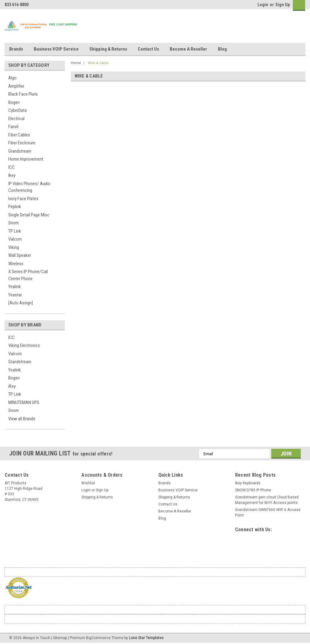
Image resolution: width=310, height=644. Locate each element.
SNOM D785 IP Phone (253, 490)
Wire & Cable (98, 63)
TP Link (15, 231)
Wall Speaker (20, 255)
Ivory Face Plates (23, 199)
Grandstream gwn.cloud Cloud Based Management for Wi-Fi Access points (267, 500)
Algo (12, 78)
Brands (16, 49)
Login (263, 5)
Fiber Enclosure (22, 143)
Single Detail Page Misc (29, 215)
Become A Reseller (188, 49)
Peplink (15, 207)
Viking (14, 247)
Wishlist (88, 483)
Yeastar (15, 295)
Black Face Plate (23, 94)
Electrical (16, 119)
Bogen (14, 102)
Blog (222, 49)
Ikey (12, 175)
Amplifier (16, 86)
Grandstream (20, 151)
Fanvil (13, 127)
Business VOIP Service (56, 49)
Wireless (16, 264)
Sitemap (60, 638)
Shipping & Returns (108, 49)
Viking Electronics (24, 345)
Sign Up (283, 5)
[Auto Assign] (21, 303)
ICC (12, 167)
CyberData (17, 110)
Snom (14, 223)
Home (76, 63)
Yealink (15, 287)
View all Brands (22, 419)
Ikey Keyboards (248, 483)
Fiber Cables (19, 135)
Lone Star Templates (146, 638)
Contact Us (148, 49)
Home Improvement (26, 159)
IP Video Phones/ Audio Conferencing (29, 187)
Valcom (15, 239)
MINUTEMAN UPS (24, 402)
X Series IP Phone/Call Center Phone (28, 275)
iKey (12, 386)
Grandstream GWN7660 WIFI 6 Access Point (268, 513)
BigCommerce (98, 638)
